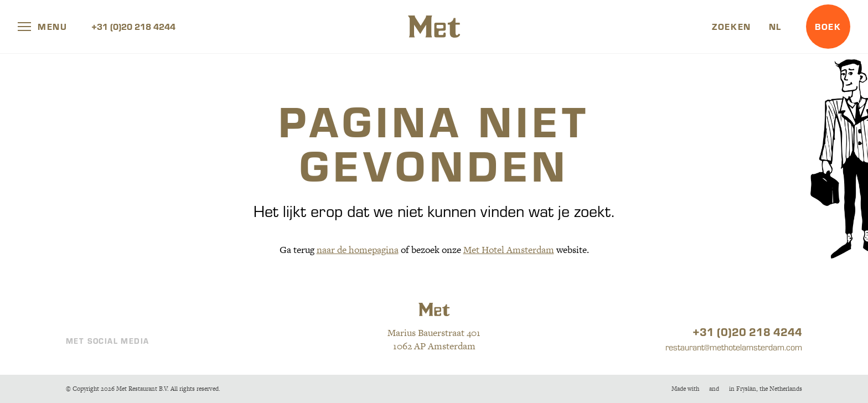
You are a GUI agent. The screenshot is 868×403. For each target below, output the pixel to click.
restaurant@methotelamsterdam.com (734, 347)
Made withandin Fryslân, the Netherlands (737, 389)
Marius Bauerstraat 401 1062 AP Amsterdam (434, 339)
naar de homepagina (358, 250)
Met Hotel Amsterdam (509, 250)
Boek (828, 26)
